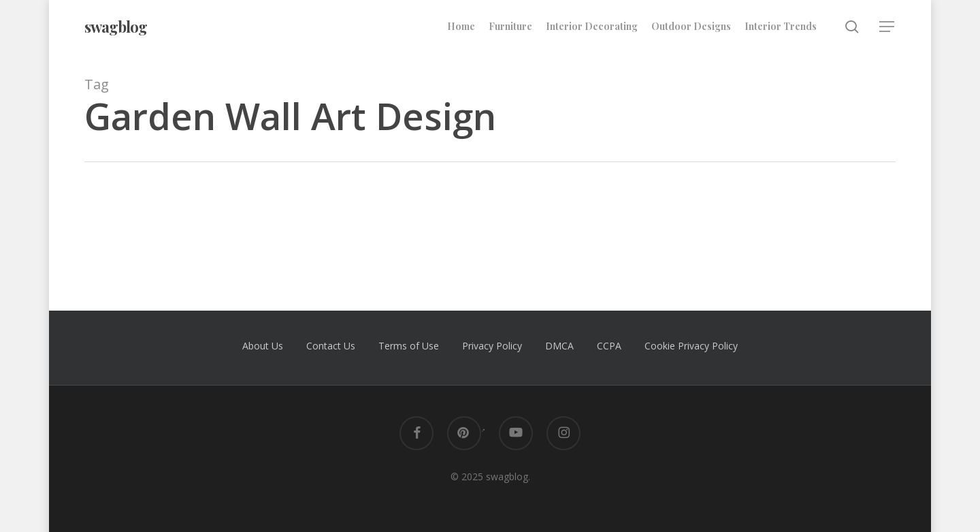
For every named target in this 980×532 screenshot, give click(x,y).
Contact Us (331, 346)
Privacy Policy (492, 346)
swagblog (116, 27)
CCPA (609, 346)
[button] (887, 27)
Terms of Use (409, 346)
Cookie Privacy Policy (691, 346)
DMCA (559, 346)
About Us (263, 346)
